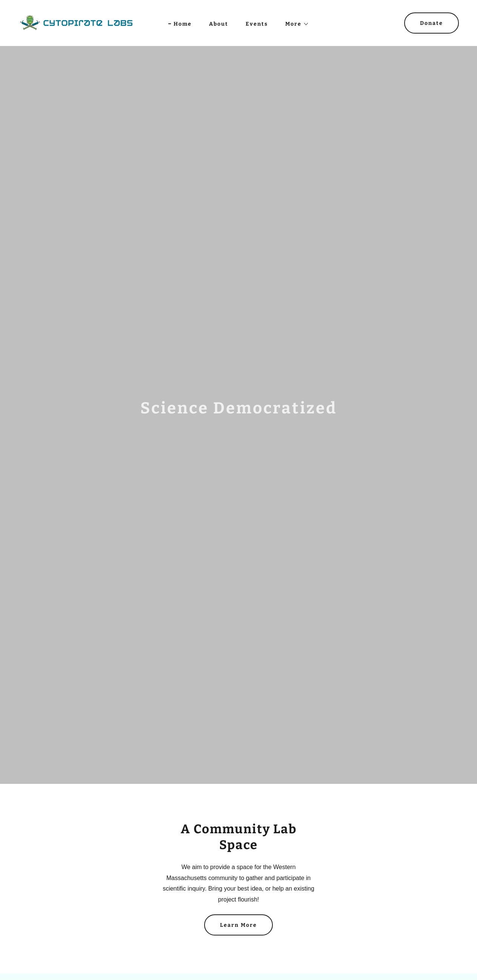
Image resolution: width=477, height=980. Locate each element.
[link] (76, 22)
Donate (432, 23)
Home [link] (183, 24)
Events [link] (257, 24)
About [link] (219, 24)
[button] (295, 24)
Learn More (238, 925)
